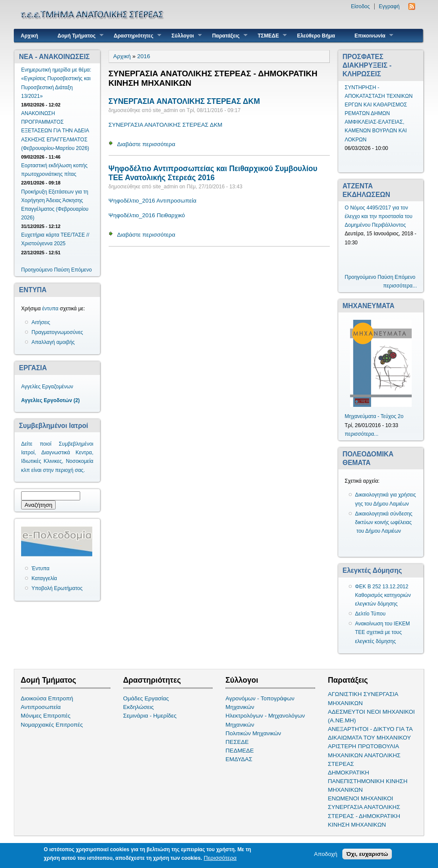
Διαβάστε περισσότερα (146, 144)
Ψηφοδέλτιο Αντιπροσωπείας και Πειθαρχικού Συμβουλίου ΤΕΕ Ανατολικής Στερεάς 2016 (213, 173)
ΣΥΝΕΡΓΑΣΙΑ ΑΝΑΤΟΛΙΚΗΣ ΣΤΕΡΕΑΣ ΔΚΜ (185, 101)
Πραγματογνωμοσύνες (57, 332)
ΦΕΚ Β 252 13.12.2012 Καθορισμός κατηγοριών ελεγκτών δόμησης (383, 595)
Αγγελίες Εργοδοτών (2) (50, 400)
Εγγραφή (389, 6)
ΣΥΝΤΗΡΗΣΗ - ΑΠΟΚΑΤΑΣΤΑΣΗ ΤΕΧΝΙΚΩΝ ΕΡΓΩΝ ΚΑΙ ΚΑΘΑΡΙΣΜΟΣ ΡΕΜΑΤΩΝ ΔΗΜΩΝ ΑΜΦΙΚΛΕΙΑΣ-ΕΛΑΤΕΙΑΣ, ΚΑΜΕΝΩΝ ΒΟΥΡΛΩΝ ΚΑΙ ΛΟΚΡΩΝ (379, 114)
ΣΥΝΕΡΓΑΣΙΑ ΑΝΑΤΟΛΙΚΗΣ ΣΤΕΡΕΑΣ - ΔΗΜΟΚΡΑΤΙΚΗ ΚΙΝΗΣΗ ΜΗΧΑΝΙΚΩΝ (364, 816)
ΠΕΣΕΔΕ (237, 742)
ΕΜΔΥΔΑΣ (239, 759)
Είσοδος (360, 6)
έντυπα (50, 309)
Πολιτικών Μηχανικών (253, 733)
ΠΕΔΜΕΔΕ (240, 751)
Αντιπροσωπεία (41, 707)
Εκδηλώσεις (139, 707)
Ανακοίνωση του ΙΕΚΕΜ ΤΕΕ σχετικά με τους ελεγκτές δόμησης (383, 632)
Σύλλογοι (183, 36)
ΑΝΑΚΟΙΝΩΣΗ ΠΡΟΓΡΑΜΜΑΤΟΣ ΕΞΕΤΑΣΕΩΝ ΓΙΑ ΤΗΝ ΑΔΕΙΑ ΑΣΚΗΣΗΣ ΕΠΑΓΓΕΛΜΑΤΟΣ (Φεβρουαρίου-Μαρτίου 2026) (55, 131)
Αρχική (29, 36)
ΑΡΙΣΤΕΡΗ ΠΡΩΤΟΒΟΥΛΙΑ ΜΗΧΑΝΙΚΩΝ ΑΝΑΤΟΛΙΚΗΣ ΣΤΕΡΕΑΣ (364, 755)
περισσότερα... (400, 286)
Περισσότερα (220, 858)
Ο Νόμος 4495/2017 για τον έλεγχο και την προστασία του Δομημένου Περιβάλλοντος (379, 216)
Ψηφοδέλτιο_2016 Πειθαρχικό (147, 215)
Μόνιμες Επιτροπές (46, 716)
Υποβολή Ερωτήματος (57, 588)
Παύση (62, 270)
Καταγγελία (44, 578)
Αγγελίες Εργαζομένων (47, 387)
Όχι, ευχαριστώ (367, 854)
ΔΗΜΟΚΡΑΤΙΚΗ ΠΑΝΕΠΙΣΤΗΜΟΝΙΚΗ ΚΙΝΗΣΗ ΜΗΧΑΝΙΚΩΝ (368, 781)
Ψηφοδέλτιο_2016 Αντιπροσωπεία (153, 201)
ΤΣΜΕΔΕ (269, 36)
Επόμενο (81, 270)
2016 (144, 56)
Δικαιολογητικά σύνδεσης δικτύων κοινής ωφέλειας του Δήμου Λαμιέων (384, 522)
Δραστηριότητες (134, 36)
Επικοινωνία (371, 36)
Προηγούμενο (37, 270)
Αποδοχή (325, 854)
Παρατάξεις (227, 36)
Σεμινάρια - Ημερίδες (150, 716)
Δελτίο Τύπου (371, 614)
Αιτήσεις (41, 322)
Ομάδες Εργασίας (146, 698)
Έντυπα (41, 568)
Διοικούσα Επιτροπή (47, 698)
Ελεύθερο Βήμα (316, 36)
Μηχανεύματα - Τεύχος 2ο (374, 416)
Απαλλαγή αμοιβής (53, 342)
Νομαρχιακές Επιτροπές (52, 725)
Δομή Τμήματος (77, 36)
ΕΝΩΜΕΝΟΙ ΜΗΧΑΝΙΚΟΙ (361, 798)
